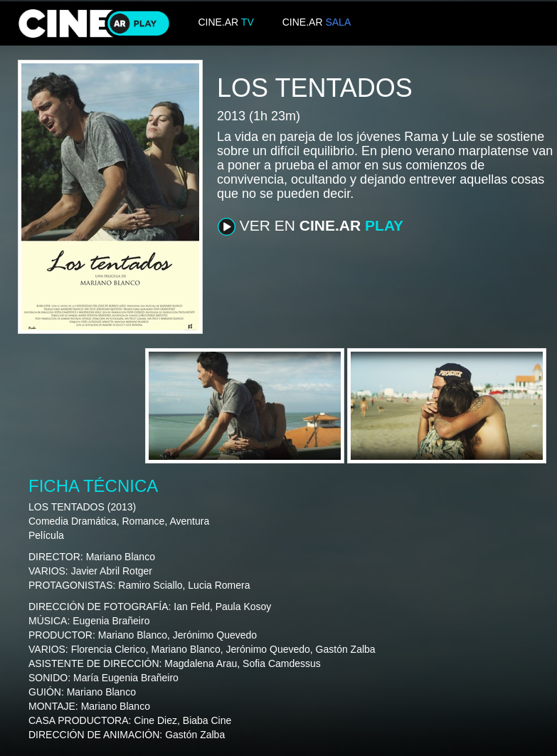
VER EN (311, 226)
